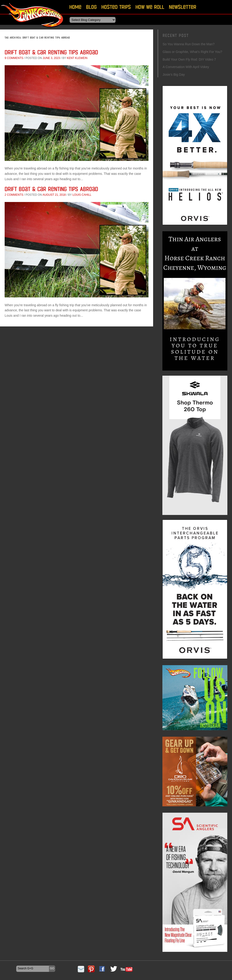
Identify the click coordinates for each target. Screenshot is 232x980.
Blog (91, 7)
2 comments (14, 195)
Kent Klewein (77, 58)
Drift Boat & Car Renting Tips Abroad (51, 52)
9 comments (14, 58)
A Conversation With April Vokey (186, 67)
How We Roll (150, 7)
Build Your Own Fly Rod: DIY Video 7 (189, 59)
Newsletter (183, 7)
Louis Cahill (82, 195)
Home (75, 7)
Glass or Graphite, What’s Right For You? (192, 52)
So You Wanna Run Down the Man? (189, 44)
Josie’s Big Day (174, 75)
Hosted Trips (116, 7)
